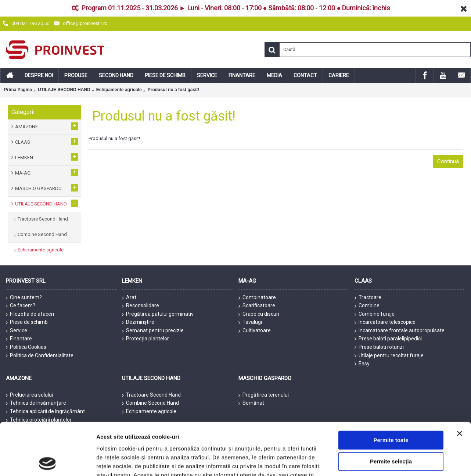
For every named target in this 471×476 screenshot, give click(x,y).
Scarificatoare (257, 306)
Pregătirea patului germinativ (158, 314)
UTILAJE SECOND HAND (64, 90)
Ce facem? (21, 306)
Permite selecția (391, 379)
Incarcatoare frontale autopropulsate (400, 331)
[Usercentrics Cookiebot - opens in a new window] (48, 431)
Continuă (448, 161)
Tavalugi (250, 322)
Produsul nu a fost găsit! (174, 90)
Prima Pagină (18, 90)
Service (17, 331)
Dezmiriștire (138, 322)
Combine (367, 306)
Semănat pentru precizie (153, 331)
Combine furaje (375, 314)
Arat (129, 298)
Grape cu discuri (259, 314)
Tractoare (368, 298)
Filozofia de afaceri (30, 314)
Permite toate (391, 357)
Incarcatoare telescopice (385, 322)
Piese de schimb (27, 322)
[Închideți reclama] (460, 351)
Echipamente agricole (119, 90)
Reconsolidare (141, 306)
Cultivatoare (255, 331)
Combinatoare (257, 298)
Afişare (367, 431)
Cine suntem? (24, 298)
